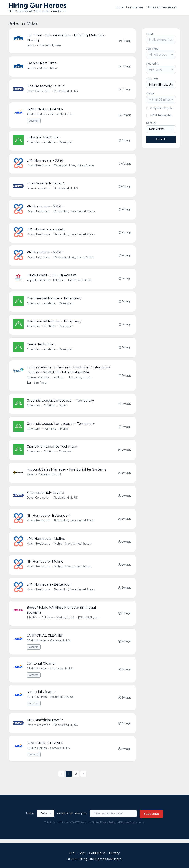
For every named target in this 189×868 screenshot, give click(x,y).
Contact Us (97, 853)
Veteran (34, 121)
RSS (72, 853)
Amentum (33, 143)
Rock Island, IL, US (66, 91)
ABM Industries (37, 115)
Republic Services (38, 282)
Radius (151, 94)
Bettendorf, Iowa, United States (74, 212)
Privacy (114, 853)
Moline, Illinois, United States (72, 546)
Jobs (120, 7)
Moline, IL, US (65, 620)
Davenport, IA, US (50, 477)
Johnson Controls (38, 379)
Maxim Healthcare (38, 166)
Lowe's (31, 45)
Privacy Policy (108, 826)
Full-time (49, 143)
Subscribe (151, 817)
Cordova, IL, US (60, 643)
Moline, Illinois (48, 68)
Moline (63, 407)
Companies (135, 7)
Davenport (66, 143)
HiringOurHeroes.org (162, 7)
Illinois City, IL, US (61, 115)
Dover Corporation (38, 91)
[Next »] (83, 777)
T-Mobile (32, 620)
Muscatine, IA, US (61, 672)
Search (161, 139)
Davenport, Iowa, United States (74, 166)
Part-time (50, 430)
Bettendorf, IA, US (80, 282)
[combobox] (161, 55)
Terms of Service (129, 826)
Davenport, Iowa (50, 45)
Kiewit (31, 477)
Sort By (151, 123)
